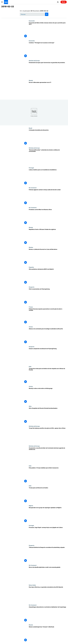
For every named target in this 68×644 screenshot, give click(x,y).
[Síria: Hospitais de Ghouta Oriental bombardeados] (48, 415)
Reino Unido (32, 585)
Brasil (30, 128)
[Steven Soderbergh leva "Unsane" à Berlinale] (48, 634)
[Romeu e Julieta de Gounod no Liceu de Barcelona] (48, 257)
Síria (30, 406)
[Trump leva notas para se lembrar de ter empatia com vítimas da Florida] (48, 376)
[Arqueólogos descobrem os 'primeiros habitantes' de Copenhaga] (48, 614)
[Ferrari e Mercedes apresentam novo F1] (48, 90)
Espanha (31, 267)
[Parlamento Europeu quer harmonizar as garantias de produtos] (48, 70)
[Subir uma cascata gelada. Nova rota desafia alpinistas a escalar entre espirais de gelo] (48, 574)
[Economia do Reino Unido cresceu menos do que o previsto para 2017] (48, 30)
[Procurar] (34, 14)
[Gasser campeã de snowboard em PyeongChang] (48, 356)
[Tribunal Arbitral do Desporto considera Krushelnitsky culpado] (48, 555)
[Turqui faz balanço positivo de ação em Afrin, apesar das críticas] (48, 435)
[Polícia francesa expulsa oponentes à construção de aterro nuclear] (48, 316)
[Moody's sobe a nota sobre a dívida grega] (48, 396)
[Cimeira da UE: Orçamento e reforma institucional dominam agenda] (48, 455)
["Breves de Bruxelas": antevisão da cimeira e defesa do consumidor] (48, 157)
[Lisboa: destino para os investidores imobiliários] (48, 177)
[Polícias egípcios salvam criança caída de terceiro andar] (48, 197)
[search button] (47, 14)
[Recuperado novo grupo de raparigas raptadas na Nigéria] (48, 515)
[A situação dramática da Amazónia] (48, 137)
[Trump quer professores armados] (48, 495)
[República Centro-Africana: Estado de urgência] (48, 237)
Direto (64, 2)
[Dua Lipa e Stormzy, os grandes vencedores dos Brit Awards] (48, 594)
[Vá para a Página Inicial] (6, 2)
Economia (32, 21)
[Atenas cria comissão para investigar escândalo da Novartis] (48, 336)
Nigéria (31, 506)
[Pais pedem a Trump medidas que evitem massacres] (48, 475)
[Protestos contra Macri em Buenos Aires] (48, 217)
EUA (30, 367)
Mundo (31, 80)
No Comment (33, 188)
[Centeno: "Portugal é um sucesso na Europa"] (48, 50)
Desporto (32, 287)
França (31, 307)
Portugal (31, 168)
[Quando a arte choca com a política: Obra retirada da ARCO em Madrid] (48, 276)
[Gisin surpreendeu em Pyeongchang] (48, 296)
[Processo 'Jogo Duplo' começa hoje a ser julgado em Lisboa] (48, 535)
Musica (31, 247)
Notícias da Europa (34, 61)
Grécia (31, 327)
